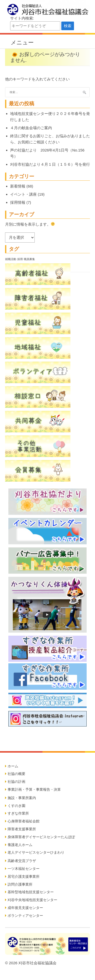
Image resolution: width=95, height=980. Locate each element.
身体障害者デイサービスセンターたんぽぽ (41, 837)
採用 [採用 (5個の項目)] (20, 259)
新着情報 (18, 186)
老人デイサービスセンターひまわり (36, 852)
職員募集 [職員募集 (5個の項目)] (29, 259)
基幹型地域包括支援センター (31, 892)
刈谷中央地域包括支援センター (32, 900)
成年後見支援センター (25, 908)
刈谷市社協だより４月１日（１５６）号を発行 (50, 164)
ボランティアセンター (25, 916)
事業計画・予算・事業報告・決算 (34, 789)
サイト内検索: (22, 18)
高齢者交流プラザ (22, 861)
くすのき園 (16, 806)
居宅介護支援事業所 (24, 876)
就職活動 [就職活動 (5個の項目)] (11, 259)
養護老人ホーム (20, 845)
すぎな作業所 (18, 813)
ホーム (13, 766)
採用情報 (18, 202)
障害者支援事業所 (22, 829)
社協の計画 (16, 782)
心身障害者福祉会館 (24, 821)
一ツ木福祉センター (24, 869)
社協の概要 (16, 774)
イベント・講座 (23, 194)
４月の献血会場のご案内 (31, 128)
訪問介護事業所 (20, 884)
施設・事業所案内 (22, 798)
